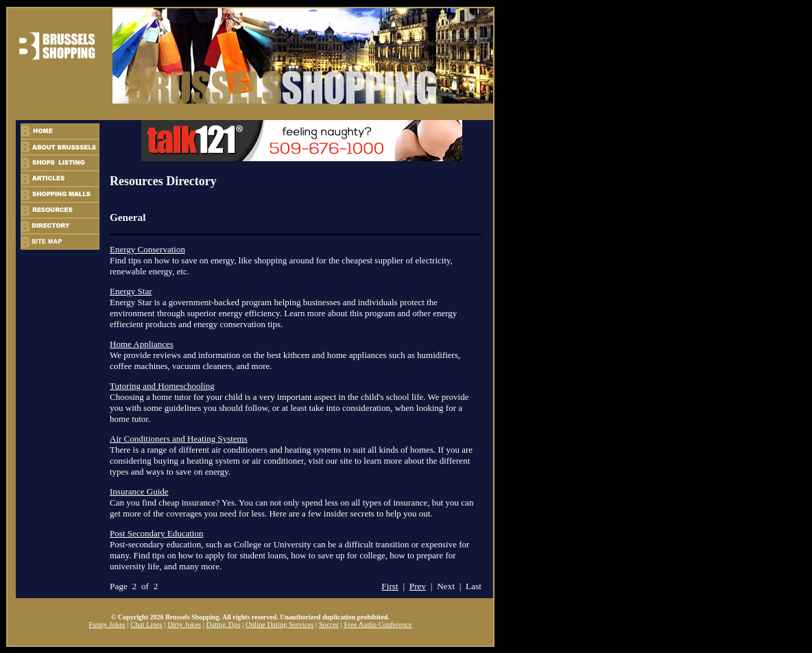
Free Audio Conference (378, 625)
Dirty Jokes (184, 625)
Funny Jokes (107, 625)
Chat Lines (146, 625)
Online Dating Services (279, 625)
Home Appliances (142, 344)
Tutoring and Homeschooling (162, 386)
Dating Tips (223, 625)
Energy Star (131, 291)
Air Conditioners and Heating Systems (179, 439)
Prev (418, 586)
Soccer (329, 625)
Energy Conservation (147, 249)
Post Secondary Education (156, 533)
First (390, 586)
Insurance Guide (139, 491)
